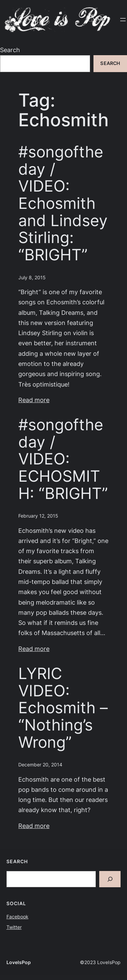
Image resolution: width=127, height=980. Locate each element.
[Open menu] (123, 20)
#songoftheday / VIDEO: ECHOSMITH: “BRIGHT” (63, 459)
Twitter (14, 927)
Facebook (17, 917)
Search (10, 50)
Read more (34, 400)
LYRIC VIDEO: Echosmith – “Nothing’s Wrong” (63, 708)
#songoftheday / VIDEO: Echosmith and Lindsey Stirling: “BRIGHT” (63, 203)
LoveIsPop (19, 962)
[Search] (110, 879)
